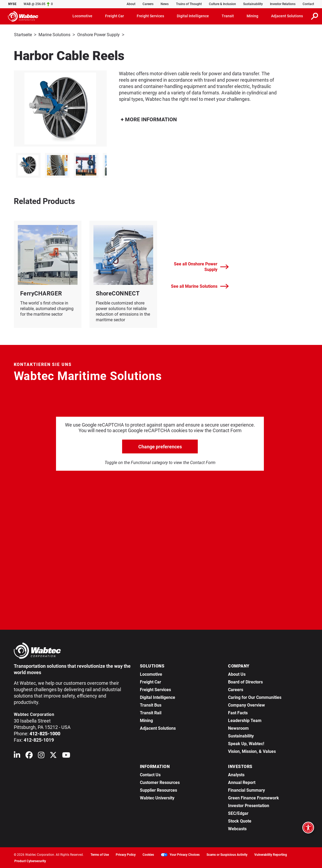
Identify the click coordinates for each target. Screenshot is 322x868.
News (165, 4)
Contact (308, 4)
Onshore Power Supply (98, 35)
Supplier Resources (158, 790)
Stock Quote (240, 821)
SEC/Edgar (238, 813)
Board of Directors (245, 681)
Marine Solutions (54, 35)
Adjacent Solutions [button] (287, 16)
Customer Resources (160, 782)
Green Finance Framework (254, 797)
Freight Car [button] (115, 16)
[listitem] (28, 165)
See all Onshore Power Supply (201, 266)
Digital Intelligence (158, 697)
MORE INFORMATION (149, 119)
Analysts (236, 774)
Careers (148, 4)
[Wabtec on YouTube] (66, 756)
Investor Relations (283, 4)
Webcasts (237, 828)
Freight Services (155, 689)
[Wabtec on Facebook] (29, 756)
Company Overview (246, 705)
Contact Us (150, 774)
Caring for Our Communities (255, 697)
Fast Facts (238, 712)
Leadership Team (245, 720)
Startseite (23, 35)
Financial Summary (246, 790)
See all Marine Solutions (200, 286)
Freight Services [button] (150, 16)
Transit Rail (151, 712)
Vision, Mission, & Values (252, 751)
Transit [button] (228, 16)
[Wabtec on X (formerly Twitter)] (53, 756)
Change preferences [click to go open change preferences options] (160, 446)
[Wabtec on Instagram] (41, 756)
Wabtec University (157, 797)
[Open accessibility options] (308, 828)
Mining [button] (252, 16)
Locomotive (151, 674)
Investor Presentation (249, 805)
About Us (237, 674)
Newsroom (238, 728)
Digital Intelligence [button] (193, 16)
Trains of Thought (189, 4)
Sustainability (253, 4)
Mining (146, 720)
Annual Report (242, 782)
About (131, 4)
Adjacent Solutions (158, 728)
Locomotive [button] (82, 16)
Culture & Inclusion (222, 4)
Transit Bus (151, 705)
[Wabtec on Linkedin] (17, 756)
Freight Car (151, 681)
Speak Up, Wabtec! (246, 743)
